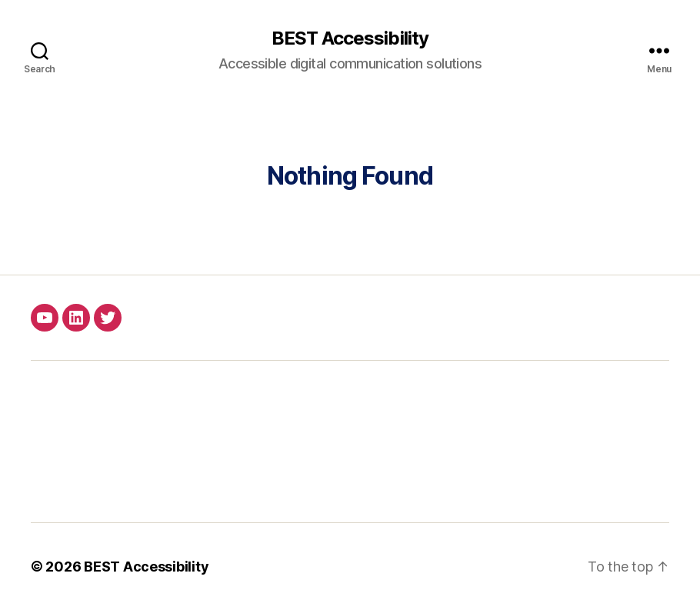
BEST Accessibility (350, 38)
